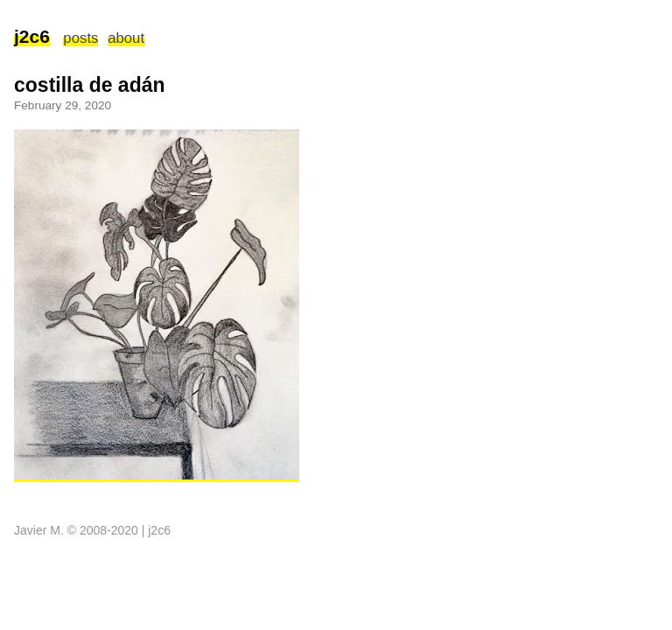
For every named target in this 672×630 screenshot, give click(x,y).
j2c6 (32, 36)
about (126, 38)
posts (80, 38)
